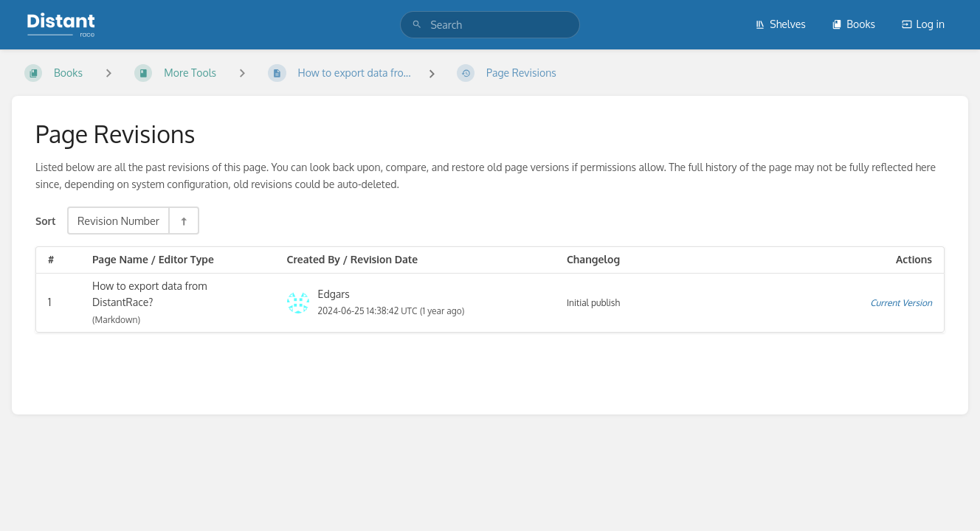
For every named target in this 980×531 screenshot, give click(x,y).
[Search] (417, 25)
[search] (490, 25)
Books (853, 24)
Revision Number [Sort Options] (118, 221)
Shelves (780, 24)
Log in (923, 24)
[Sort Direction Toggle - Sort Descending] (183, 221)
